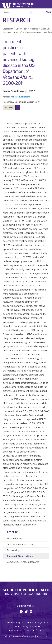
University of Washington (7, 5)
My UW (36, 626)
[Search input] (17, 13)
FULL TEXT (9, 108)
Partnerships (14, 550)
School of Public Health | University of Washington (26, 592)
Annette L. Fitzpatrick (21, 97)
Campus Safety (20, 626)
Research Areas (15, 538)
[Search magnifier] (31, 13)
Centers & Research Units (20, 544)
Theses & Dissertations (20, 556)
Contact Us (30, 622)
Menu (49, 12)
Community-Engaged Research (23, 562)
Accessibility (14, 622)
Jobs (43, 622)
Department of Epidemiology (24, 4)
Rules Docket (15, 630)
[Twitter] (26, 611)
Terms (42, 630)
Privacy (30, 630)
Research (13, 532)
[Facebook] (21, 611)
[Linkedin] (31, 611)
